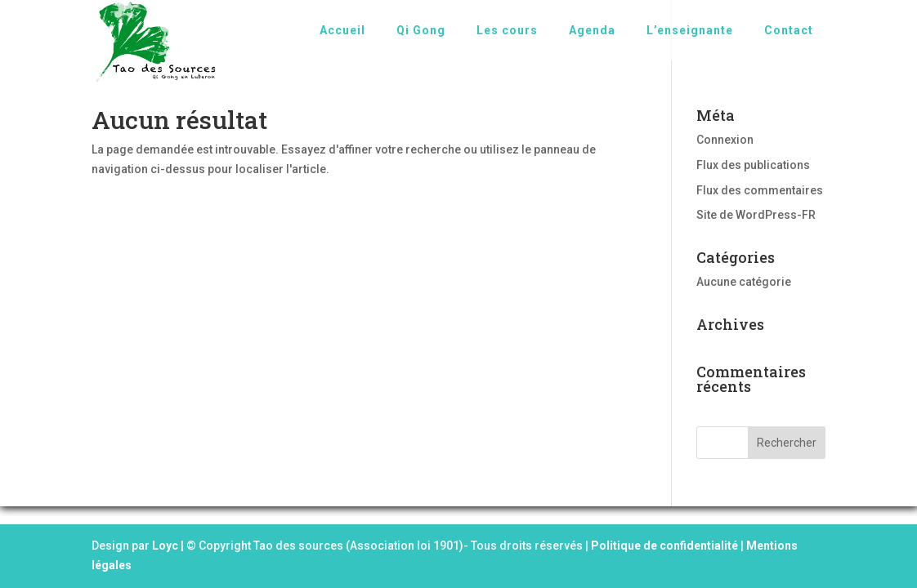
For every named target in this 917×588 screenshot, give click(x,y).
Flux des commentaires (760, 190)
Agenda (592, 30)
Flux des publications (753, 165)
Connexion (725, 140)
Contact (789, 30)
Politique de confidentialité (664, 546)
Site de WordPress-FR (756, 215)
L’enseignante (690, 30)
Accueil (342, 30)
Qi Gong (421, 30)
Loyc (165, 546)
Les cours (507, 30)
